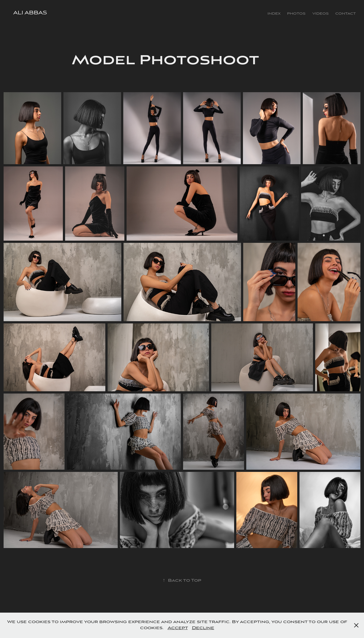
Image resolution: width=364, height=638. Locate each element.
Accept (178, 628)
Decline (203, 628)
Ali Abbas (30, 13)
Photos (296, 14)
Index (274, 14)
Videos (321, 14)
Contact (346, 14)
